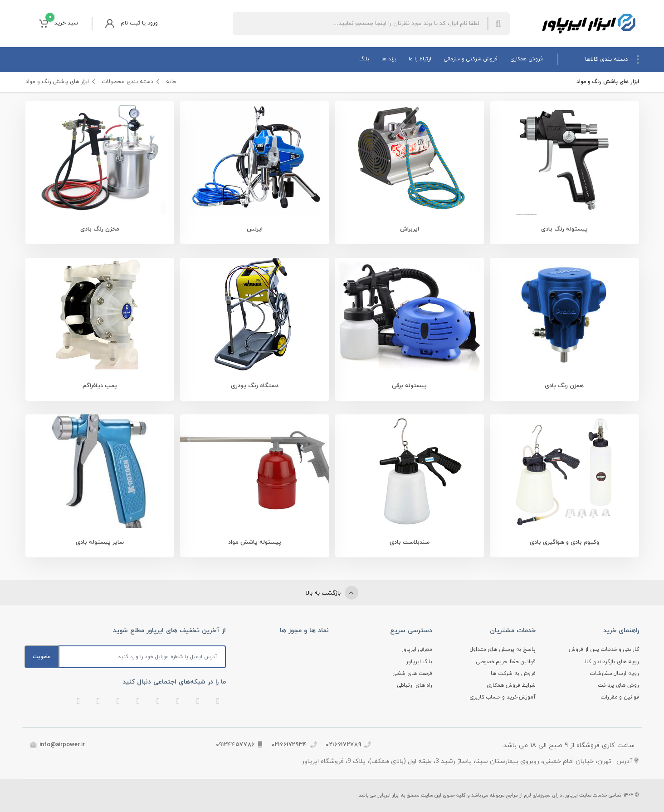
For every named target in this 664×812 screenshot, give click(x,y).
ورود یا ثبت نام (132, 24)
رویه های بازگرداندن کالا (611, 662)
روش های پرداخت (618, 685)
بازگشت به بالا (332, 593)
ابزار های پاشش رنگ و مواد (58, 82)
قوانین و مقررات (620, 697)
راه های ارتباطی (415, 685)
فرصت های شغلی (413, 674)
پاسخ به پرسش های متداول (503, 650)
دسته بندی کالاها (612, 59)
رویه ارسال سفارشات (614, 674)
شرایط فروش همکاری (511, 685)
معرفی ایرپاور (417, 650)
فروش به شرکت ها (513, 674)
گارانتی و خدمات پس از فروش (604, 650)
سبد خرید (59, 23)
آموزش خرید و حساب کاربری (503, 697)
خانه (171, 82)
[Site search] (360, 24)
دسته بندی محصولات (128, 82)
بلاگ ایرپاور (419, 662)
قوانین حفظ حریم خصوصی (506, 662)
